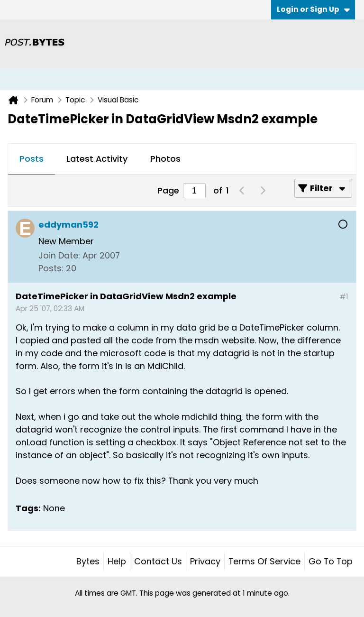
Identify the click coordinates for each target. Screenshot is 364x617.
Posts (32, 159)
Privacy (205, 561)
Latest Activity (97, 159)
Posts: (51, 268)
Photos (165, 159)
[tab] (32, 159)
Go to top (331, 561)
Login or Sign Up (313, 9)
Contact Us (158, 561)
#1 (344, 297)
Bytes (88, 561)
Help (117, 561)
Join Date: (59, 255)
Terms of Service (264, 561)
